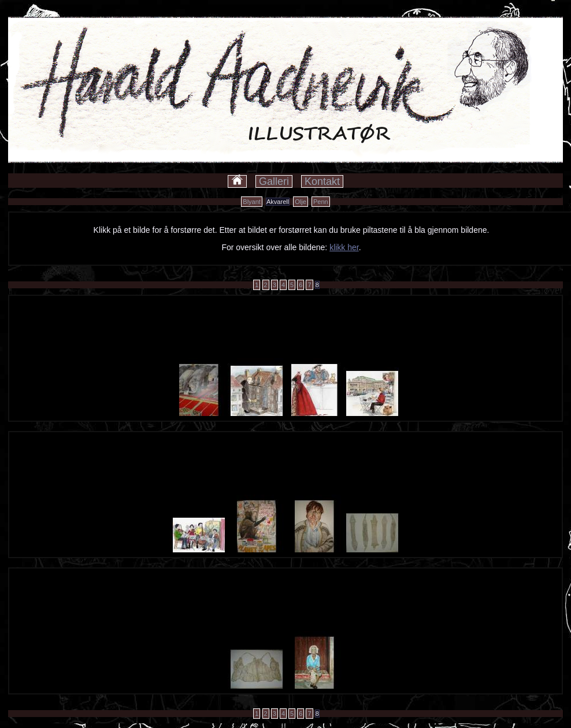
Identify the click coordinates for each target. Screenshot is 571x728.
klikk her (344, 247)
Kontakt (322, 181)
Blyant (252, 202)
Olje (301, 202)
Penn (321, 202)
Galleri (274, 181)
